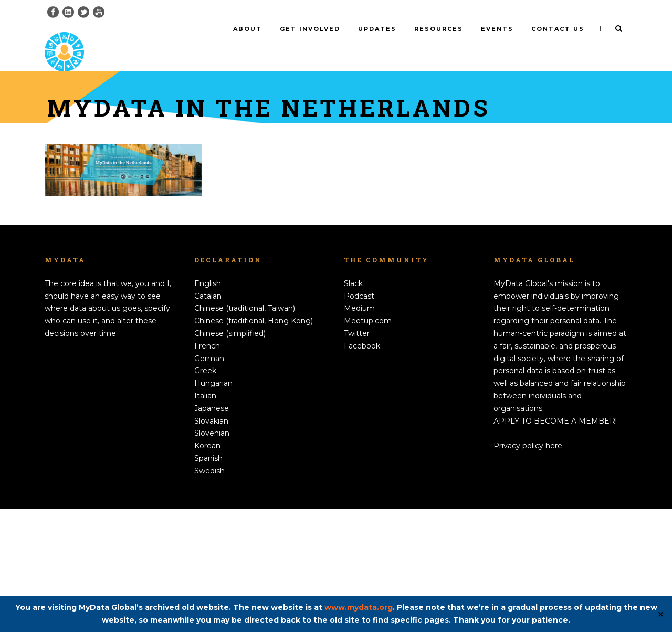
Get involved (310, 29)
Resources (439, 29)
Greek (205, 493)
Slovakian (211, 544)
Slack (353, 406)
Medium (359, 431)
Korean (207, 568)
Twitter (357, 456)
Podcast (359, 419)
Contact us (558, 29)
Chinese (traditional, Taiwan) (245, 431)
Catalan (208, 419)
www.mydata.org (359, 607)
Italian (205, 519)
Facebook (362, 469)
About (248, 29)
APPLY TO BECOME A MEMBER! (555, 544)
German (209, 481)
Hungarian (213, 506)
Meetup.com (368, 444)
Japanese (212, 531)
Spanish (208, 581)
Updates (377, 29)
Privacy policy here (528, 568)
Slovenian (212, 556)
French (207, 469)
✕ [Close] (661, 614)
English (208, 406)
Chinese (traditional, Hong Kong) (254, 444)
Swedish (209, 594)
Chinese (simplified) (230, 456)
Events (497, 29)
